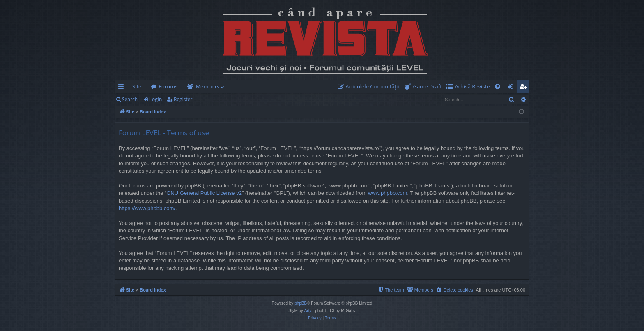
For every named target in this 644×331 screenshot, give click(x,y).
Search (130, 99)
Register (183, 99)
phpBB (301, 303)
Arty (308, 311)
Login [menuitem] (512, 88)
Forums (168, 86)
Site (137, 86)
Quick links (123, 88)
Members (207, 86)
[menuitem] (370, 87)
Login (156, 99)
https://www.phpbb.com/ (147, 208)
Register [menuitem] (525, 88)
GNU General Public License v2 (204, 193)
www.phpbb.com (388, 193)
